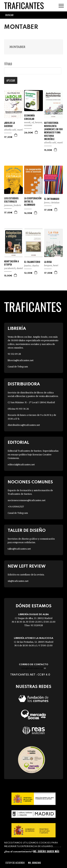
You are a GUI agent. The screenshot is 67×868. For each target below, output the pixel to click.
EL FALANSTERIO (32, 262)
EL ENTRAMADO (52, 199)
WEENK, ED (29, 122)
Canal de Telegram (18, 367)
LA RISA (48, 262)
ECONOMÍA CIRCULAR (29, 117)
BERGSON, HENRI (51, 265)
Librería (17, 329)
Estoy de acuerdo (15, 863)
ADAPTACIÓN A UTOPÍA (11, 263)
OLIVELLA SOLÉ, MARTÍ (13, 130)
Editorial (18, 443)
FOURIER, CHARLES (32, 266)
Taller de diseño (27, 531)
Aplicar (11, 80)
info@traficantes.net (33, 668)
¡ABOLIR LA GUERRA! (9, 124)
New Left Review (27, 566)
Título (8, 64)
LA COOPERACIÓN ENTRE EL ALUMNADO (33, 202)
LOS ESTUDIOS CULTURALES (11, 200)
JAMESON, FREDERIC (13, 205)
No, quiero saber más (46, 851)
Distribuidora (24, 384)
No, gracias (34, 863)
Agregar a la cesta (16, 135)
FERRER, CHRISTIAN (52, 203)
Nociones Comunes (30, 482)
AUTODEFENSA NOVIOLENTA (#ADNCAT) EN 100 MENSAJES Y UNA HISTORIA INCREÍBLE (53, 131)
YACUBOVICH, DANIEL (13, 268)
